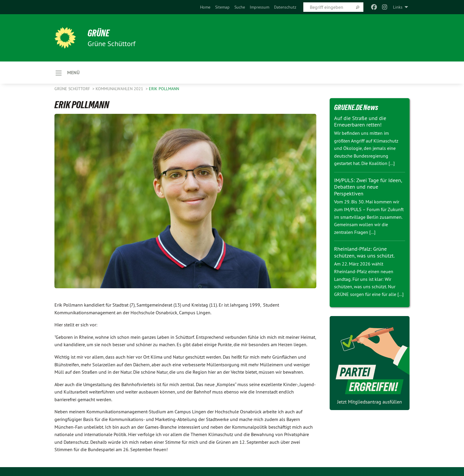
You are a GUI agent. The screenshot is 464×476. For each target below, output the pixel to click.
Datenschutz (285, 7)
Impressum (260, 7)
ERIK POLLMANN (164, 89)
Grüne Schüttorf (73, 89)
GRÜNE (99, 33)
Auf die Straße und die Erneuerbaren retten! (360, 122)
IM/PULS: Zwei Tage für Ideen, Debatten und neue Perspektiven (368, 187)
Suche (240, 7)
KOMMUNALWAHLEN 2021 (120, 89)
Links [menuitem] (398, 7)
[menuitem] (205, 7)
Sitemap (222, 7)
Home (205, 7)
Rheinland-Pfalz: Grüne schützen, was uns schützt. (364, 252)
